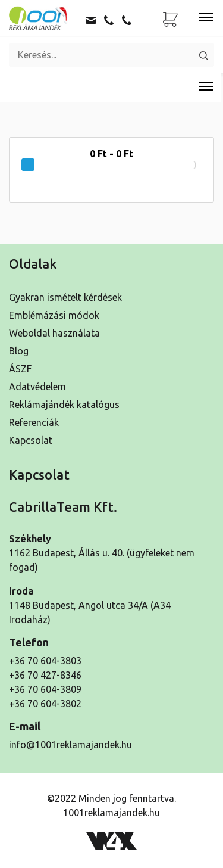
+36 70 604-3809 (45, 689)
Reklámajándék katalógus (64, 405)
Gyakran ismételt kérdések (65, 297)
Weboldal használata (54, 333)
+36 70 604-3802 (45, 704)
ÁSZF (20, 369)
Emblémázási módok (54, 315)
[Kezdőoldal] (39, 18)
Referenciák (34, 422)
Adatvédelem (37, 387)
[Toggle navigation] (206, 18)
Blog (19, 351)
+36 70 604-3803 (45, 661)
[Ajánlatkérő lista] (171, 20)
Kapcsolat (31, 440)
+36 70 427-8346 (45, 675)
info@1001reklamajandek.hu (70, 745)
